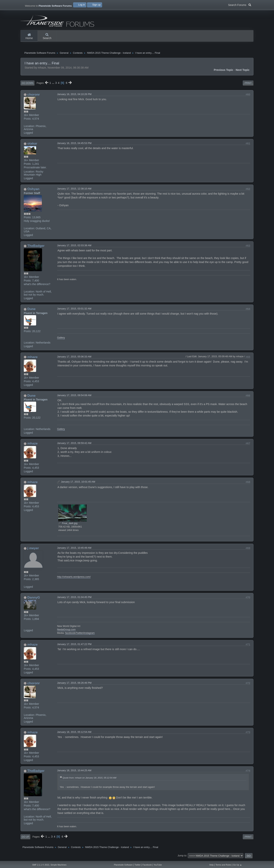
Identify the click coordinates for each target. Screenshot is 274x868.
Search (47, 37)
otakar (32, 145)
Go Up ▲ (237, 865)
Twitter (79, 634)
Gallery (61, 339)
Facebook (147, 865)
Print (248, 85)
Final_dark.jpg (68, 525)
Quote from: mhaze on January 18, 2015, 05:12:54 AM (89, 779)
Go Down (27, 85)
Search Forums (240, 5)
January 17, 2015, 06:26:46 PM (74, 684)
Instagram (89, 634)
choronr (34, 96)
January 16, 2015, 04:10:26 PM (74, 96)
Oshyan (33, 190)
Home (29, 37)
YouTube (158, 865)
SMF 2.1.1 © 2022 (41, 865)
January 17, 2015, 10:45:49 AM (74, 549)
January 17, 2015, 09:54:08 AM (74, 397)
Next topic (243, 71)
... (53, 84)
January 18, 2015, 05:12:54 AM (74, 733)
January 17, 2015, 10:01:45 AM (78, 483)
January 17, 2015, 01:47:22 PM (74, 646)
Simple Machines (58, 865)
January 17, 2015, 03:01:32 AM (74, 310)
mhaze (33, 358)
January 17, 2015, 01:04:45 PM (74, 599)
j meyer (33, 550)
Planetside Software (123, 865)
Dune (31, 310)
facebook (70, 634)
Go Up (25, 838)
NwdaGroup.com (66, 631)
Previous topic (224, 71)
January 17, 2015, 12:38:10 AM (74, 190)
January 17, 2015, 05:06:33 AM (74, 358)
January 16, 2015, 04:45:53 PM (74, 145)
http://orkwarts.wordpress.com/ (74, 578)
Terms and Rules (223, 865)
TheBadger (36, 247)
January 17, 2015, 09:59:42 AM (74, 445)
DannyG (34, 599)
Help (211, 865)
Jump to (182, 857)
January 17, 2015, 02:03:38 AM (74, 247)
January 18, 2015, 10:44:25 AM (74, 772)
